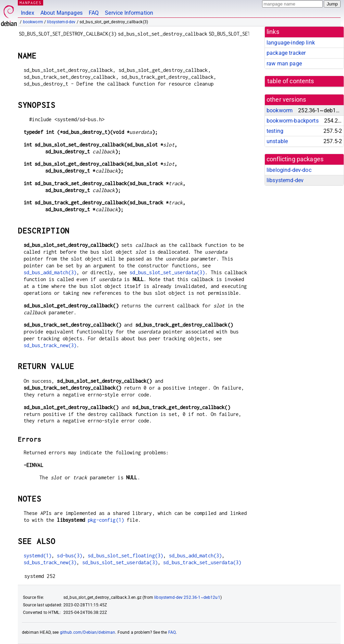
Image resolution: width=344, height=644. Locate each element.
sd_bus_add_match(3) (50, 272)
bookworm (33, 22)
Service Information (129, 13)
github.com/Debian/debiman (88, 632)
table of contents (291, 81)
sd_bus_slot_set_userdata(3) (167, 272)
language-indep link (291, 43)
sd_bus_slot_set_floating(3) (125, 555)
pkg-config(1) (106, 520)
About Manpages (62, 13)
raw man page (284, 64)
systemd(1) (38, 555)
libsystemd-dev (61, 22)
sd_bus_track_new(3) (50, 345)
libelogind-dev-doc (289, 170)
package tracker (286, 53)
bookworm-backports (293, 121)
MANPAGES (30, 3)
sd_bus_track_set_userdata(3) (202, 562)
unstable (277, 141)
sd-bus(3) (69, 555)
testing (275, 131)
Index (28, 13)
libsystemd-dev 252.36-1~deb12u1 (187, 597)
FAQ (94, 13)
